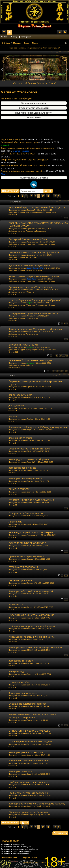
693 (62, 371)
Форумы (37, 33)
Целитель (31, 255)
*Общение (30, 292)
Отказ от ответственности (34, 108)
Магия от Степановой (19, 92)
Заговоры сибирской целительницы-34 (31, 591)
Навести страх (17, 604)
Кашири (30, 815)
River (29, 763)
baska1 (30, 696)
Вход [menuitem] (60, 33)
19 (63, 355)
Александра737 (33, 535)
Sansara (30, 398)
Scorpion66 (31, 408)
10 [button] (43, 196)
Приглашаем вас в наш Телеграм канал (31, 287)
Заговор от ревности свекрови (26, 752)
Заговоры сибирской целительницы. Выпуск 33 (35, 647)
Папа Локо (31, 279)
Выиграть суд (16, 671)
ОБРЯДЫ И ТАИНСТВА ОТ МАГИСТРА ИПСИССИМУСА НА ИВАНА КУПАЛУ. (38, 224)
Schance (30, 733)
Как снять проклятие (20, 580)
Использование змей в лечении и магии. (32, 637)
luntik (29, 524)
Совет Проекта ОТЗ (35, 268)
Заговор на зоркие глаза (22, 468)
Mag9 (29, 546)
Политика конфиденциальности (34, 113)
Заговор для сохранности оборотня (29, 459)
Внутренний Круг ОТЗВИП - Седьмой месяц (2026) (25, 164)
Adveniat (30, 629)
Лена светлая (32, 242)
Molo (29, 594)
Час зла (13, 416)
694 (66, 371)
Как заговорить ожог (20, 395)
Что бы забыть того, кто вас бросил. (29, 793)
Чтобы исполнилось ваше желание (28, 782)
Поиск (6, 37)
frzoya (29, 663)
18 (60, 355)
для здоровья (16, 405)
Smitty (29, 481)
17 (57, 355)
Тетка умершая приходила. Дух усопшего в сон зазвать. (27, 152)
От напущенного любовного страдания (31, 741)
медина (30, 618)
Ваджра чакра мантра (11, 143)
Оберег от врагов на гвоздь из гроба (29, 449)
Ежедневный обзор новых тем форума (19, 146)
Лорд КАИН (32, 430)
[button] (18, 196)
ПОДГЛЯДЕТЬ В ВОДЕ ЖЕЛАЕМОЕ (27, 543)
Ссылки (5, 33)
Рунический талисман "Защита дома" (30, 265)
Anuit (29, 639)
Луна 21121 (32, 607)
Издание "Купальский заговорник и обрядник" (35, 300)
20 (67, 355)
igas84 (30, 503)
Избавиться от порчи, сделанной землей (32, 626)
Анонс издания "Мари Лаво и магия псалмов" (34, 276)
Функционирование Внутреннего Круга (41, 212)
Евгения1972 (32, 583)
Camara (30, 559)
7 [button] (32, 196)
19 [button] (55, 196)
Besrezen (31, 492)
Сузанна (30, 229)
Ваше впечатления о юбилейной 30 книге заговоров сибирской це (32, 716)
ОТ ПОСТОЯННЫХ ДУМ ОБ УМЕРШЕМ (30, 731)
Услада (30, 440)
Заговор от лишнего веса (23, 693)
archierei (31, 363)
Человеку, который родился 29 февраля (31, 532)
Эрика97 (30, 387)
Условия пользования (34, 103)
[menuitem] (31, 863)
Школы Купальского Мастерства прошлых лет (35, 252)
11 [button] (48, 196)
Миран (30, 347)
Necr (29, 720)
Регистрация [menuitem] (65, 33)
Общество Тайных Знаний (20, 32)
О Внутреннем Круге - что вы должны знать (33, 313)
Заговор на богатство (21, 661)
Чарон (30, 303)
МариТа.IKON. (33, 332)
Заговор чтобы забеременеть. (26, 478)
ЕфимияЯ (31, 210)
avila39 (30, 785)
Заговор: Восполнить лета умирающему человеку (37, 804)
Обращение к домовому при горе (28, 704)
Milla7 (29, 516)
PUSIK (30, 451)
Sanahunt (31, 674)
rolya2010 (31, 795)
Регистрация (26, 37)
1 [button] (26, 196)
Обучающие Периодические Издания (40, 244)
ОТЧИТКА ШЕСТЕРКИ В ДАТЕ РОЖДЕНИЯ (31, 500)
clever (29, 570)
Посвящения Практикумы (36, 231)
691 (54, 371)
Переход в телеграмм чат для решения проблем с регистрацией (35, 48)
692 (58, 371)
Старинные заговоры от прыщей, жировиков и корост (35, 383)
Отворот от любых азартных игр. (27, 513)
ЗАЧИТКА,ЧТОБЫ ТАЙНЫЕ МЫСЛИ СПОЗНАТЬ (24, 169)
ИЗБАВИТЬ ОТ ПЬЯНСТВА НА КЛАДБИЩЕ (31, 615)
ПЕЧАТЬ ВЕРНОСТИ (19, 489)
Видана (30, 755)
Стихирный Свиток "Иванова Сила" (34, 83)
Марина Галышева (34, 290)
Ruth (29, 470)
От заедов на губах (19, 682)
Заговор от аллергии (20, 771)
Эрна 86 (30, 774)
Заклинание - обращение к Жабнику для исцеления (38, 427)
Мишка (30, 316)
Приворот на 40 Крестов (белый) (27, 556)
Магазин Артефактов (34, 270)
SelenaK (30, 685)
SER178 (30, 650)
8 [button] (35, 196)
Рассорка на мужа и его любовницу (28, 760)
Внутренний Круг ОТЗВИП (23, 345)
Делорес (30, 806)
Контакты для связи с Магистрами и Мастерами (36, 329)
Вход (15, 37)
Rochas (30, 419)
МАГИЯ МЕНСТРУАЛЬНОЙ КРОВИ (18, 158)
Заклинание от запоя (20, 438)
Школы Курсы (31, 257)
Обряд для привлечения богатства (28, 812)
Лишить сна (15, 522)
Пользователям (32, 318)
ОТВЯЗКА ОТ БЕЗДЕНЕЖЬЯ (23, 567)
